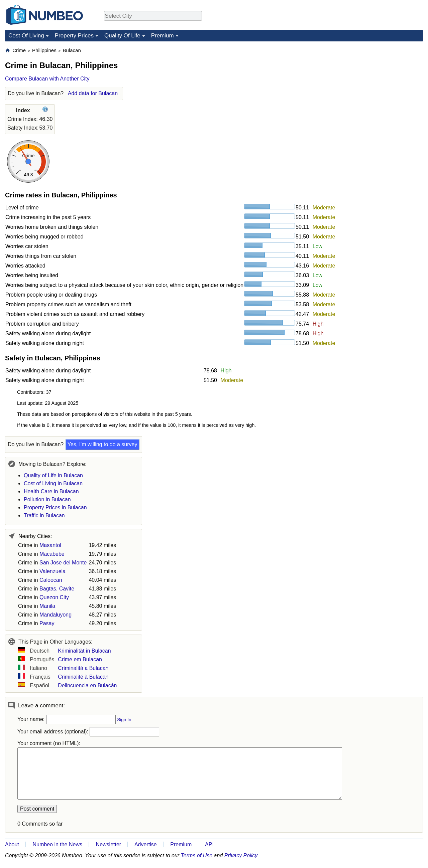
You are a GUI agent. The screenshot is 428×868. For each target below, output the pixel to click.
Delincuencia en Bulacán (87, 685)
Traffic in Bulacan (44, 515)
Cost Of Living (26, 36)
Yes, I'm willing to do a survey (102, 444)
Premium (163, 36)
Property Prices (74, 36)
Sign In (124, 720)
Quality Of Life (122, 36)
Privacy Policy (241, 855)
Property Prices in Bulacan (55, 507)
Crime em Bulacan (80, 659)
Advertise (146, 844)
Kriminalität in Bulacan (84, 651)
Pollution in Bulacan (47, 499)
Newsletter (109, 844)
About (12, 844)
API (209, 844)
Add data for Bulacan (93, 93)
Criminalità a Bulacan (83, 668)
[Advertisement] (373, 89)
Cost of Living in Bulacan (53, 483)
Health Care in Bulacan (51, 491)
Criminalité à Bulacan (83, 677)
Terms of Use (197, 855)
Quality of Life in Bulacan (53, 475)
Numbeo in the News (57, 844)
